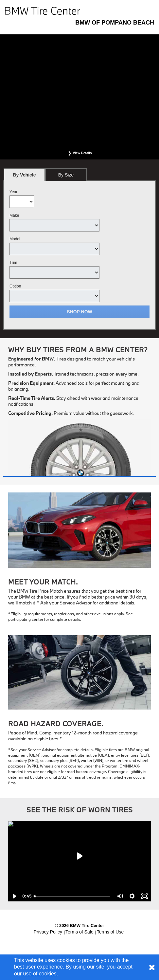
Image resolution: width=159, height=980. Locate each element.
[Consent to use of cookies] (152, 967)
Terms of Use (110, 932)
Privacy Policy (48, 932)
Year (13, 192)
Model (15, 239)
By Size (66, 175)
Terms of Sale (79, 932)
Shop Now (79, 312)
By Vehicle (24, 177)
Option (15, 286)
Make (14, 215)
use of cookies (40, 974)
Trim (13, 263)
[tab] (24, 175)
